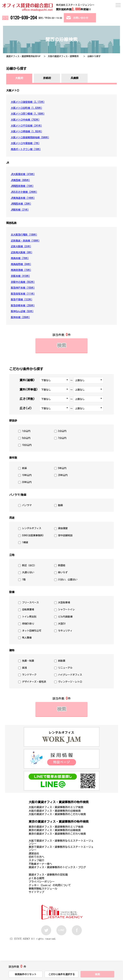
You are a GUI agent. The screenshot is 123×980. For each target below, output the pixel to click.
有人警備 (27, 637)
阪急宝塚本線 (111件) (23, 294)
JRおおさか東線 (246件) (24, 192)
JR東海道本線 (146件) (23, 198)
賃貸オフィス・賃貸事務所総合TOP (23, 56)
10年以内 (27, 475)
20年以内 (63, 475)
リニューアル (65, 668)
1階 (24, 579)
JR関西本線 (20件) (21, 204)
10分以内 (27, 445)
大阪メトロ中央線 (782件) (25, 120)
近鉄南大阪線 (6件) (22, 252)
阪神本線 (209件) (20, 317)
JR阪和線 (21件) (20, 210)
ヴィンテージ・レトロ (70, 682)
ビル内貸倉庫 (65, 617)
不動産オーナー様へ (40, 864)
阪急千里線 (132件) (22, 299)
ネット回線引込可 (32, 631)
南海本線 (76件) (20, 258)
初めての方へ (36, 857)
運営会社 (34, 853)
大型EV (62, 624)
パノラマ (27, 505)
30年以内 (27, 482)
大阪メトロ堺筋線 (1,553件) (26, 131)
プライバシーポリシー (42, 882)
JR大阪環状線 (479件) (23, 174)
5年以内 (62, 468)
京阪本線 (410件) (20, 276)
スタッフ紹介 (36, 860)
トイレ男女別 (29, 617)
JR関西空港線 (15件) (22, 186)
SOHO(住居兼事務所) (33, 535)
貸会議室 (63, 528)
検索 (62, 345)
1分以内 (26, 431)
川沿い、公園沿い (68, 579)
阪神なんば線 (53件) (22, 311)
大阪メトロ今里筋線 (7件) (25, 143)
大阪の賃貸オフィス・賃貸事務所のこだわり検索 (57, 814)
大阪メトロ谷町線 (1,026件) (26, 108)
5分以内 (26, 438)
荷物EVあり (28, 624)
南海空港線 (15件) (21, 270)
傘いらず (63, 572)
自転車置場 (28, 609)
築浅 (24, 668)
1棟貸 (25, 542)
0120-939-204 (24, 18)
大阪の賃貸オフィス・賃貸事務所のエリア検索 (56, 807)
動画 (60, 505)
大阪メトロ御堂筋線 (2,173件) (28, 102)
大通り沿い (28, 572)
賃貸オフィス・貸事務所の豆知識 (48, 875)
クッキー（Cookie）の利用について (50, 885)
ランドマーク (29, 675)
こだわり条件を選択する (62, 974)
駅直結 (62, 565)
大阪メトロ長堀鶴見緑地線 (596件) (30, 137)
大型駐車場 (64, 602)
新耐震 (62, 661)
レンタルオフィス (32, 528)
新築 (24, 468)
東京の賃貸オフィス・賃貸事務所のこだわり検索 (57, 834)
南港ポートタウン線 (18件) (26, 149)
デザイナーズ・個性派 (34, 682)
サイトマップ (36, 892)
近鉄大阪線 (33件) (21, 246)
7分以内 (62, 438)
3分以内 (62, 431)
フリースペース (30, 602)
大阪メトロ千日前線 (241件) (26, 126)
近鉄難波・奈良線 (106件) (25, 241)
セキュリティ (65, 631)
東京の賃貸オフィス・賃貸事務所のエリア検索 (56, 827)
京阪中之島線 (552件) (23, 282)
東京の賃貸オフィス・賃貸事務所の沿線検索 (55, 830)
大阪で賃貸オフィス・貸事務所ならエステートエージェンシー (61, 842)
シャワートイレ (66, 609)
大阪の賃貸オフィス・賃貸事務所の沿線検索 (55, 811)
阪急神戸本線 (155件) (23, 288)
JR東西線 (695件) (20, 180)
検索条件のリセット (26, 974)
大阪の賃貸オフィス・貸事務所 (63, 56)
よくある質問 (36, 878)
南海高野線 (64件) (21, 264)
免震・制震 (28, 661)
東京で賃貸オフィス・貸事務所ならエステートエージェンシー (61, 848)
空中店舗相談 (65, 535)
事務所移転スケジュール (43, 889)
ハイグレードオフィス (70, 675)
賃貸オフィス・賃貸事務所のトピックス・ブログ (57, 867)
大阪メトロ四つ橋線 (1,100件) (28, 114)
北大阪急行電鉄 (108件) (24, 235)
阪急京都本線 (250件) (23, 305)
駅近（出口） (29, 565)
